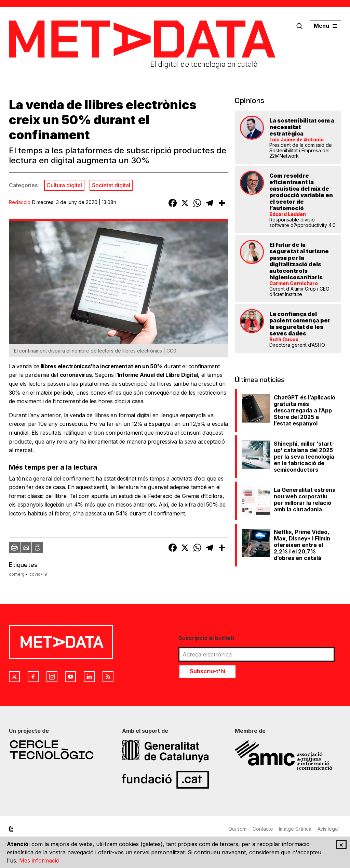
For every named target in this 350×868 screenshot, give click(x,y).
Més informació (39, 860)
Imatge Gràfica (297, 828)
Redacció (20, 202)
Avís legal (331, 828)
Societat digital (111, 185)
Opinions (248, 100)
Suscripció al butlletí (206, 637)
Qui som (237, 828)
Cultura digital (64, 185)
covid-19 (38, 574)
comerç (17, 574)
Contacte (264, 828)
